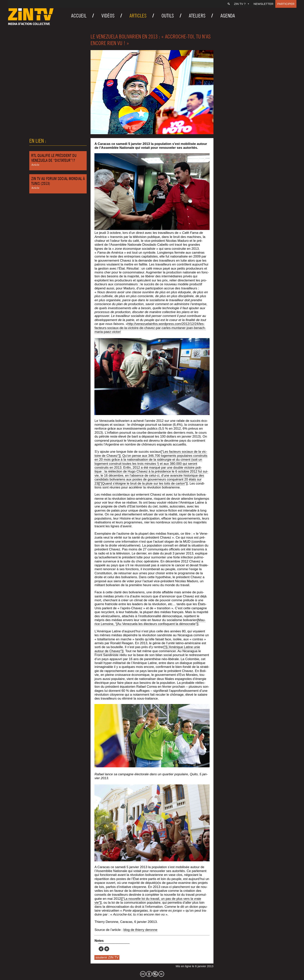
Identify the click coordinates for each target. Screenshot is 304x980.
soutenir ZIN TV (107, 957)
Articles (138, 16)
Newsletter (264, 4)
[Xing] (101, 949)
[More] (107, 949)
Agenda (228, 16)
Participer (286, 4)
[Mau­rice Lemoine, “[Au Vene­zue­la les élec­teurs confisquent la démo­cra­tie (150, 622)
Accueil (79, 16)
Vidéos (108, 16)
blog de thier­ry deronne (140, 930)
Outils (168, 16)
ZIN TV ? (242, 4)
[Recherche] (229, 4)
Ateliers (197, 16)
